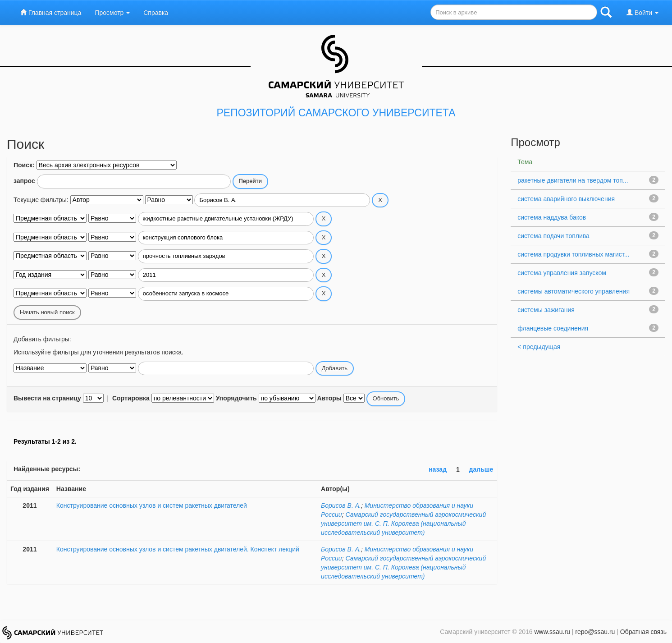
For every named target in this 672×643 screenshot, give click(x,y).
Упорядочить (236, 398)
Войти (642, 12)
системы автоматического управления (574, 291)
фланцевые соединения (553, 328)
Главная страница (51, 12)
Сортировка (131, 398)
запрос (24, 181)
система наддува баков (552, 217)
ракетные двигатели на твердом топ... (573, 180)
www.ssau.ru (552, 632)
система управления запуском (562, 273)
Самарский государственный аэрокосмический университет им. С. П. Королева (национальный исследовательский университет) (403, 524)
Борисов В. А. (341, 505)
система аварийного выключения (566, 199)
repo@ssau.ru (595, 632)
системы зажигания (546, 310)
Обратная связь (643, 632)
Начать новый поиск (47, 312)
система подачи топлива (553, 236)
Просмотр (112, 13)
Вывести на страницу (47, 398)
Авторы (329, 398)
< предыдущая (539, 347)
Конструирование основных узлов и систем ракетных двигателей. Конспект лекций (178, 549)
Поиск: (24, 165)
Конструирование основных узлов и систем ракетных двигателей (152, 505)
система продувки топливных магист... (573, 254)
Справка (156, 13)
